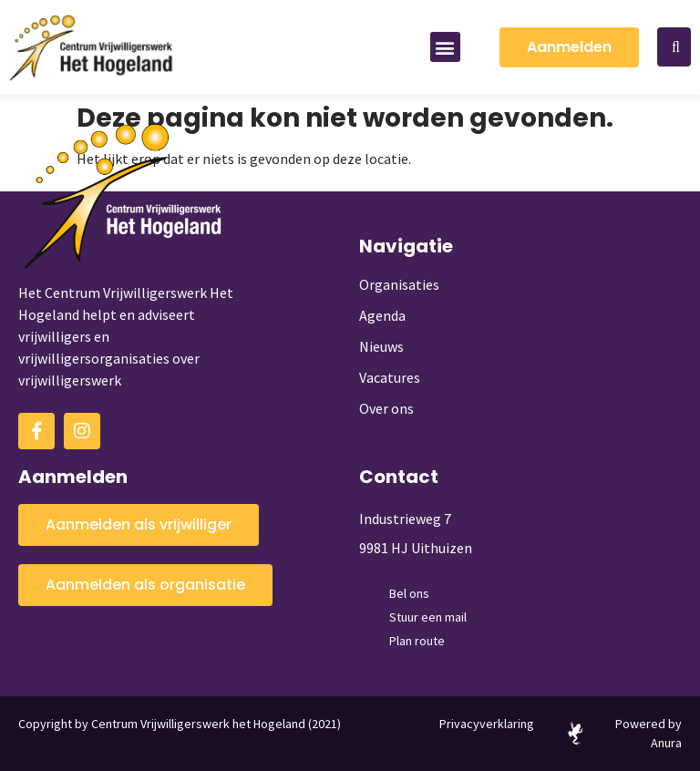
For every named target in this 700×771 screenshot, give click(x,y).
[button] (445, 47)
